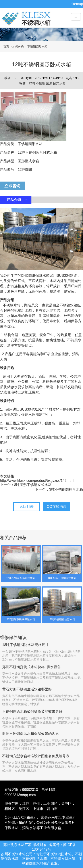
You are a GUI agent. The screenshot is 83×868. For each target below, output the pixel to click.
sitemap (77, 4)
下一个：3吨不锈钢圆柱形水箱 (59, 489)
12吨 (32, 83)
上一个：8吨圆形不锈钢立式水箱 (26, 485)
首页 (6, 46)
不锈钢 (41, 83)
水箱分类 (18, 46)
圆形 (50, 83)
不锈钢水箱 (28, 22)
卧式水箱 (59, 83)
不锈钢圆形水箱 (37, 46)
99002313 (30, 790)
